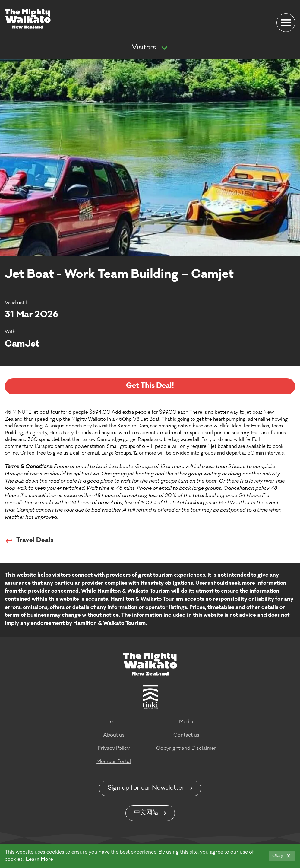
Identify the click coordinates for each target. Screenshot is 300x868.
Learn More (39, 860)
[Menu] (286, 23)
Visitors (144, 48)
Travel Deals (29, 541)
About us (114, 735)
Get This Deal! (150, 386)
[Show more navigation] (164, 48)
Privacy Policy (114, 749)
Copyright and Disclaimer (186, 749)
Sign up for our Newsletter (146, 788)
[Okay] (282, 856)
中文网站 (146, 813)
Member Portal (114, 762)
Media (186, 722)
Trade (114, 722)
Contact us (186, 735)
